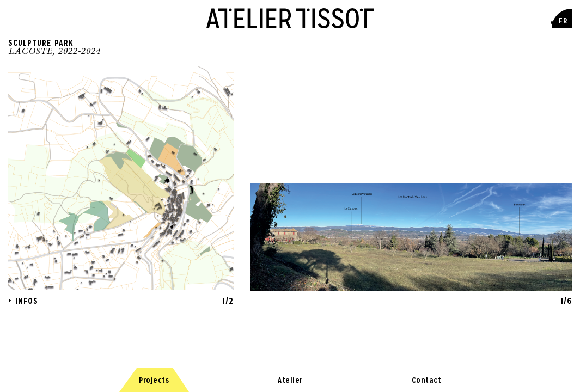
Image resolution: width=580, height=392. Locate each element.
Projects (154, 371)
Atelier (290, 371)
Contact (427, 371)
